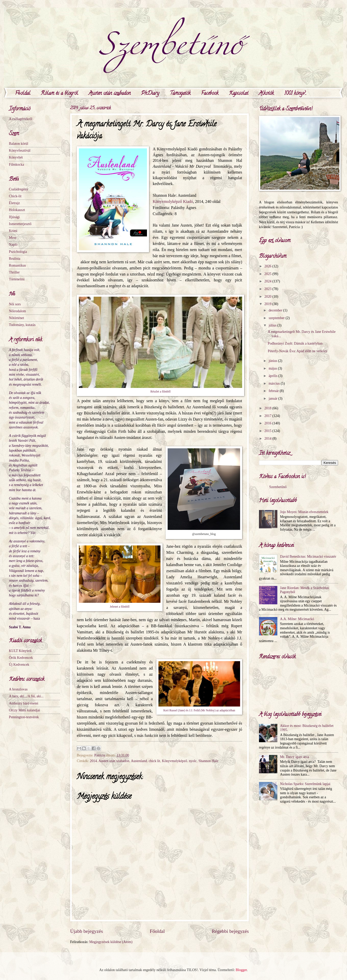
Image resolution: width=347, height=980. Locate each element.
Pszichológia (18, 252)
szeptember (277, 318)
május (273, 368)
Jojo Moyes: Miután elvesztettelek (304, 512)
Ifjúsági (14, 217)
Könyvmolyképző (174, 761)
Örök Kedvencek (21, 658)
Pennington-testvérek (24, 717)
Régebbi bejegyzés (230, 931)
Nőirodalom (17, 311)
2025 (268, 274)
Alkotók (266, 94)
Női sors (15, 304)
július (273, 325)
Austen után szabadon (110, 94)
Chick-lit (15, 196)
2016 (268, 423)
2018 (268, 408)
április (274, 376)
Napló (13, 245)
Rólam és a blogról (59, 94)
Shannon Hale (208, 761)
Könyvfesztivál (20, 151)
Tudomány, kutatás (22, 325)
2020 (268, 297)
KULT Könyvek (20, 651)
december (276, 310)
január (274, 398)
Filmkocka (16, 165)
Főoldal (23, 94)
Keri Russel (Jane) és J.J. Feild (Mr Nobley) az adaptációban (199, 710)
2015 (268, 431)
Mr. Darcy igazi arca (295, 757)
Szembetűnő (278, 487)
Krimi (13, 231)
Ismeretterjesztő (20, 224)
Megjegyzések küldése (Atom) (111, 942)
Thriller (14, 272)
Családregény (18, 189)
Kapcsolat (239, 94)
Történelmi (17, 279)
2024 (268, 281)
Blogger (241, 970)
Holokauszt (17, 210)
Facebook (210, 94)
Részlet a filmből (160, 392)
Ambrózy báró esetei (24, 703)
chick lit (154, 761)
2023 (268, 289)
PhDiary (150, 94)
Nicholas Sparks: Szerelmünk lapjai (305, 784)
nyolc (193, 761)
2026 (268, 266)
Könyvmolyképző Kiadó (173, 201)
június (273, 361)
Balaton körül (19, 144)
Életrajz (14, 203)
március (275, 383)
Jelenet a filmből (120, 607)
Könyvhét (16, 157)
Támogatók (180, 94)
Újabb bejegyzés (86, 931)
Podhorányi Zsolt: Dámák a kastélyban (295, 343)
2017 (268, 416)
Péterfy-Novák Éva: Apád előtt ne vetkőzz (297, 351)
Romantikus (17, 265)
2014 (93, 761)
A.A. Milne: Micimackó (297, 619)
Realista (15, 259)
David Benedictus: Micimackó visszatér (308, 557)
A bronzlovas (18, 689)
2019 (268, 304)
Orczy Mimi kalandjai (24, 710)
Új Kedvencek (19, 665)
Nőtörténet (16, 318)
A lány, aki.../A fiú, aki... (26, 696)
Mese (13, 238)
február (274, 391)
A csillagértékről (21, 119)
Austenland (139, 761)
